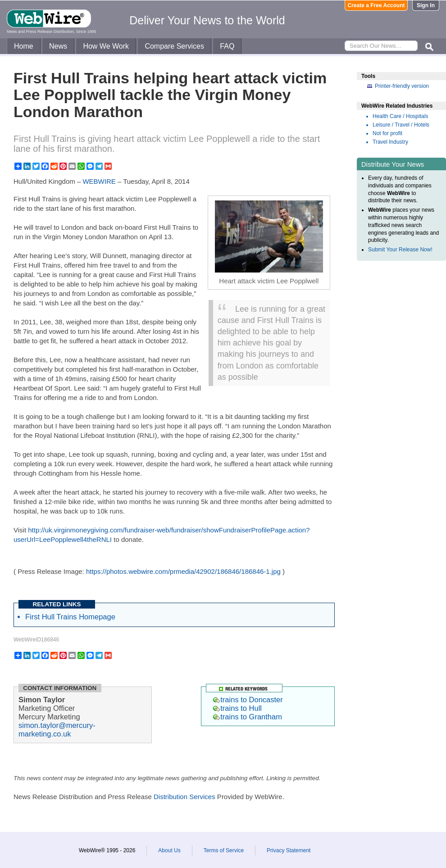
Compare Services (174, 46)
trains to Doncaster (248, 700)
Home (24, 46)
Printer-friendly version (402, 86)
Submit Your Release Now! (400, 250)
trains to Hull (237, 708)
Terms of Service (224, 850)
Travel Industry (390, 142)
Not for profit (387, 133)
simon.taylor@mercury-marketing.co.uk (57, 729)
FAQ (227, 46)
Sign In (426, 5)
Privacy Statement (289, 850)
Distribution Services (184, 797)
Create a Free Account (376, 5)
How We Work (106, 46)
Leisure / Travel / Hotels (401, 125)
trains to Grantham (248, 717)
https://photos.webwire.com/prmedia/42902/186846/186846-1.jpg (183, 571)
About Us (169, 850)
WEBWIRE (99, 181)
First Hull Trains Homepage (70, 617)
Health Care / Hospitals (400, 116)
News (58, 46)
